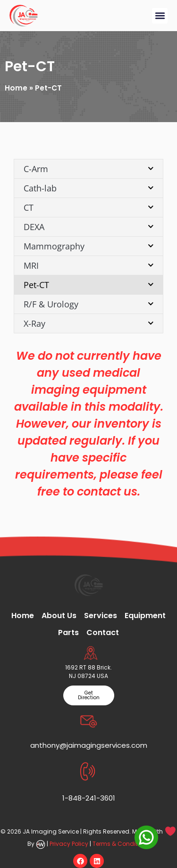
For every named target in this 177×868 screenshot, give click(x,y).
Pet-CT (89, 285)
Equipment (145, 616)
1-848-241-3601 (89, 798)
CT (89, 207)
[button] (160, 16)
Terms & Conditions (121, 844)
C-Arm (89, 169)
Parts (68, 632)
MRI (89, 265)
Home (16, 88)
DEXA (89, 227)
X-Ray (89, 323)
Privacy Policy (69, 844)
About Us (59, 616)
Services (101, 616)
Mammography (89, 246)
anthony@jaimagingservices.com (89, 745)
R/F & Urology (89, 304)
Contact (103, 632)
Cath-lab (89, 188)
